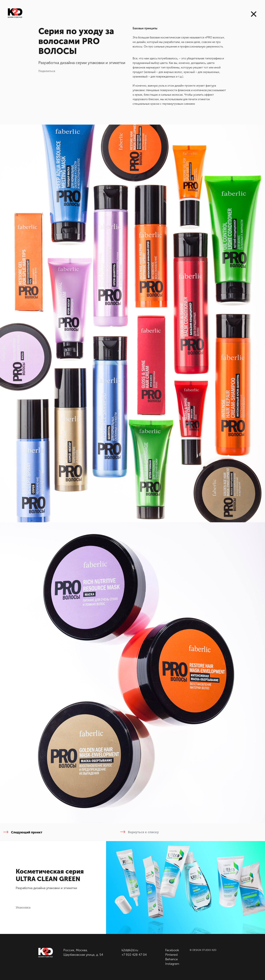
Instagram (172, 964)
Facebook (172, 950)
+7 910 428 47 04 (134, 955)
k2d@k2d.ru (130, 950)
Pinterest (171, 955)
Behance (171, 959)
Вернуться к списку (140, 832)
